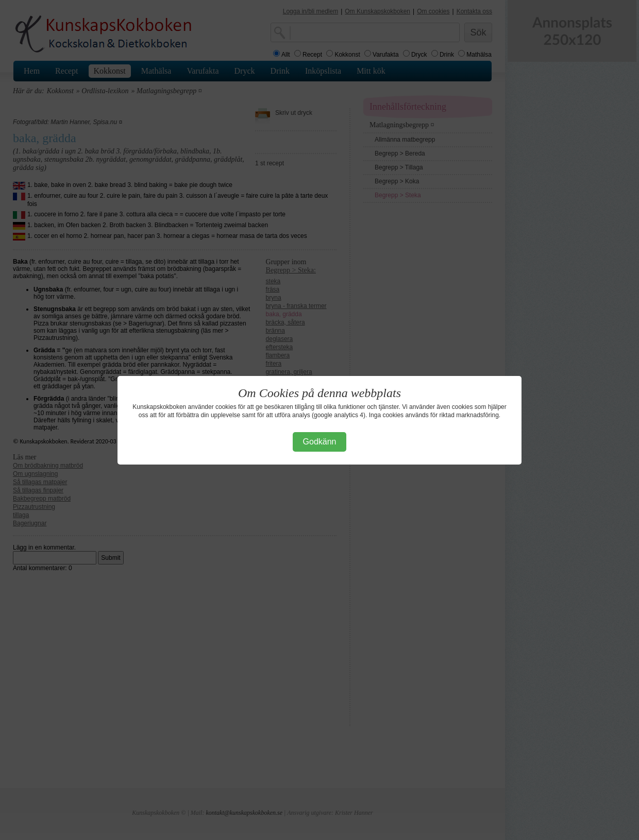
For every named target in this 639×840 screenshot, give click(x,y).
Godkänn (320, 442)
